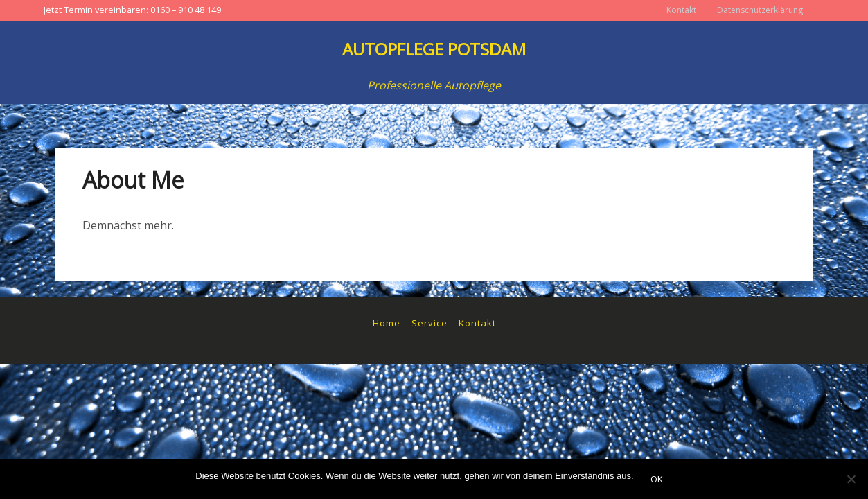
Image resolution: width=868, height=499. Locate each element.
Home (387, 323)
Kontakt (681, 10)
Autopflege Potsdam (434, 49)
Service (429, 323)
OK (657, 479)
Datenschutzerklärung (760, 10)
